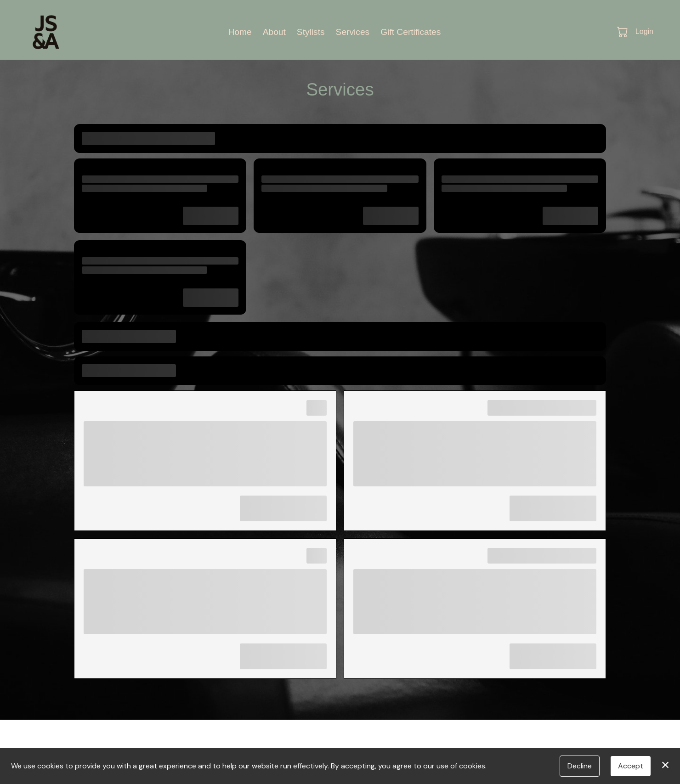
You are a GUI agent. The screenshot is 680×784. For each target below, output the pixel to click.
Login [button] (644, 31)
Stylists (311, 32)
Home (240, 32)
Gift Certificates (411, 32)
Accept (631, 766)
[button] (623, 32)
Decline (580, 766)
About (274, 32)
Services (353, 32)
